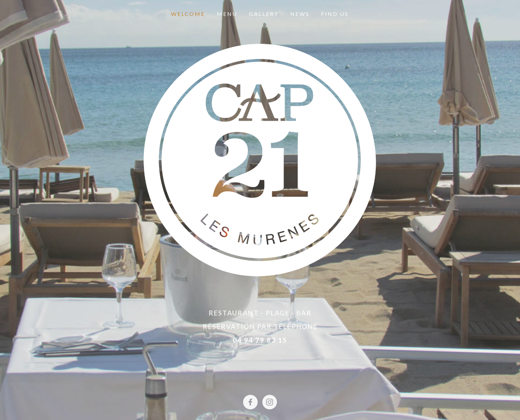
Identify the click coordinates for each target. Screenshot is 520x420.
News (300, 14)
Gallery (264, 14)
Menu (227, 14)
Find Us (335, 14)
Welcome (188, 14)
